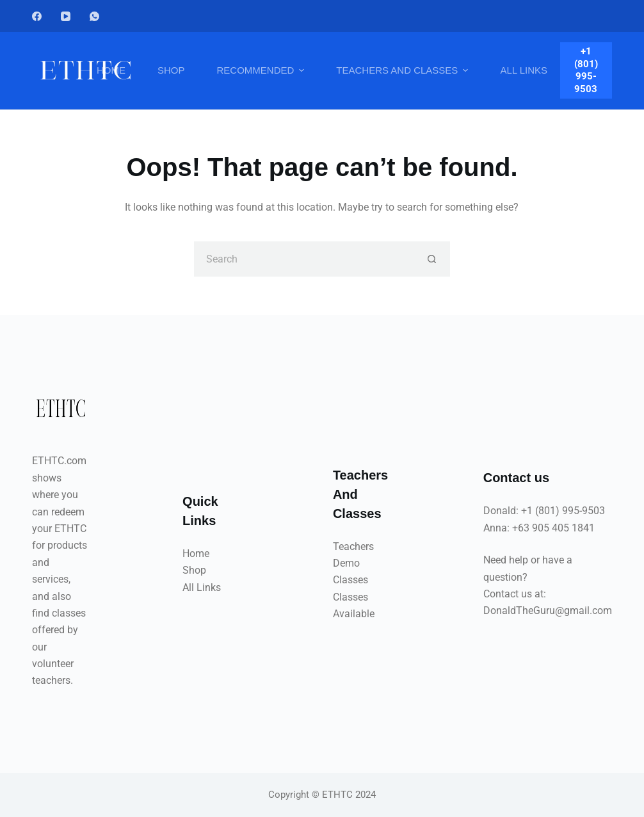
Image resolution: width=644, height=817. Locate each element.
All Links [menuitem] (524, 70)
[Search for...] (304, 259)
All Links (202, 587)
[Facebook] (37, 16)
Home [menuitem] (111, 70)
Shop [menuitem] (171, 70)
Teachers (353, 546)
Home (196, 554)
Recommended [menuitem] (262, 70)
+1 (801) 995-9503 (586, 70)
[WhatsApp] (94, 16)
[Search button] (432, 259)
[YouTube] (66, 16)
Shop (194, 570)
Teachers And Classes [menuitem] (404, 70)
